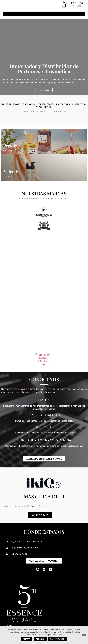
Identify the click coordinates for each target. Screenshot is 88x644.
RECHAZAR (40, 639)
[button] (44, 14)
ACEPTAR (27, 639)
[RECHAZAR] (84, 635)
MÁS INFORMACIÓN (58, 639)
